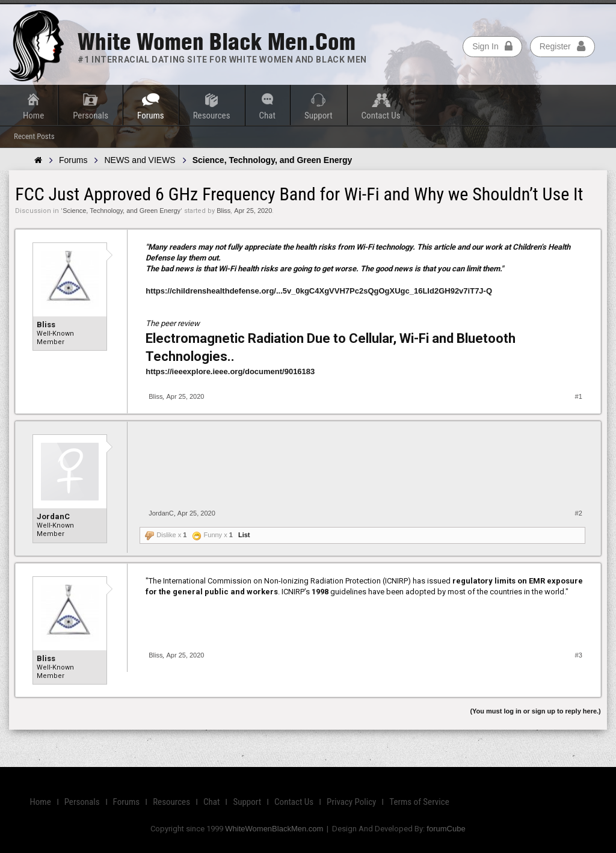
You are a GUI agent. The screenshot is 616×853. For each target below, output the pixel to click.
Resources (212, 115)
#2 (579, 513)
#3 (579, 655)
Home (33, 115)
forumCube (446, 829)
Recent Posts (34, 136)
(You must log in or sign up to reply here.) (535, 711)
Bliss (223, 211)
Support (319, 115)
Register (562, 46)
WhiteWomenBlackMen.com (274, 829)
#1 (579, 396)
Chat (267, 115)
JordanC (53, 516)
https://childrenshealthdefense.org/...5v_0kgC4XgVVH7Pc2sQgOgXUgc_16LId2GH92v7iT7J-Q (319, 291)
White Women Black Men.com (217, 42)
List (244, 535)
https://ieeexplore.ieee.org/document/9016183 (230, 371)
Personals (91, 115)
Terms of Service (419, 802)
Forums (151, 115)
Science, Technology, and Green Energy (122, 211)
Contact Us (381, 115)
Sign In (492, 46)
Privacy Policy (351, 802)
